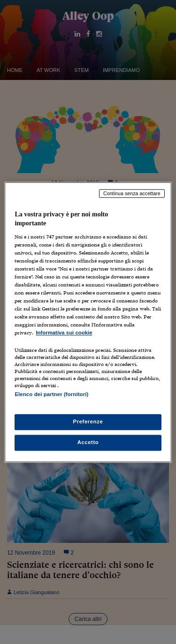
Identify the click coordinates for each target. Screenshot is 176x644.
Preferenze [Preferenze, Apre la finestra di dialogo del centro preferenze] (88, 421)
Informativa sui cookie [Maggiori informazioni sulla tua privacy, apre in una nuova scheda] (64, 333)
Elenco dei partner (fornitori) (51, 394)
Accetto (88, 442)
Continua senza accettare (132, 193)
